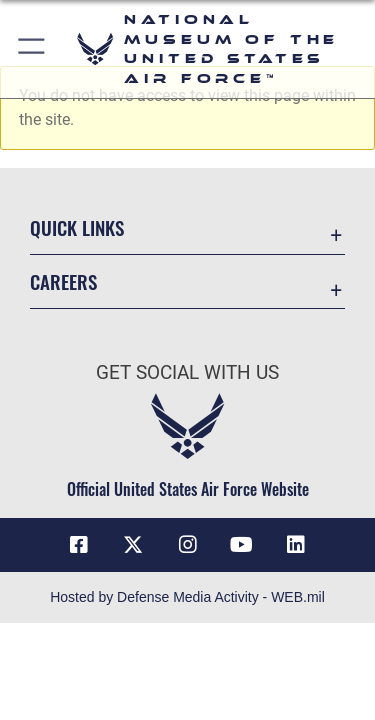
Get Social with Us (187, 372)
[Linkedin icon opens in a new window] (296, 545)
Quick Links (77, 227)
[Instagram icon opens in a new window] (188, 545)
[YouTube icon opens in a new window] (242, 545)
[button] (32, 49)
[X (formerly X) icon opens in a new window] (133, 545)
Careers (63, 281)
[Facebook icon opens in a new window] (79, 545)
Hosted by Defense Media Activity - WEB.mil (187, 597)
